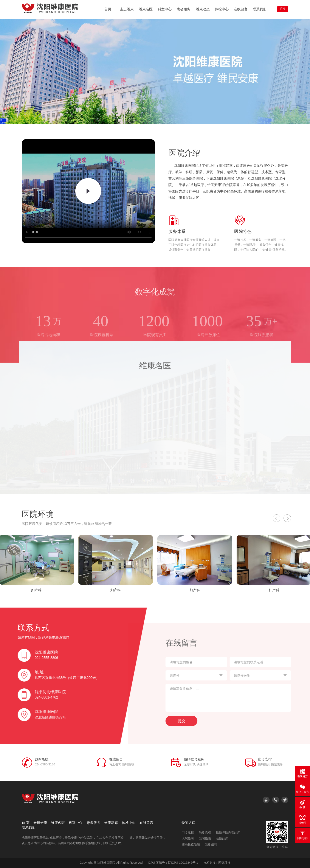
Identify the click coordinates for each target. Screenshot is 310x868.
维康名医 (146, 9)
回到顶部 (302, 835)
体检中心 (222, 9)
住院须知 (222, 838)
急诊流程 (205, 832)
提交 (196, 721)
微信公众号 (302, 789)
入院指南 (188, 838)
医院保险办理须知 (228, 832)
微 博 (302, 804)
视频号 (302, 820)
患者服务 (184, 9)
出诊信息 (211, 844)
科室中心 (165, 9)
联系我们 (260, 9)
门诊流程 (188, 832)
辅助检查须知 (191, 844)
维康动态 (203, 9)
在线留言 (241, 9)
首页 (108, 9)
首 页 (26, 823)
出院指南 (205, 838)
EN (283, 9)
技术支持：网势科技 (217, 863)
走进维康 (127, 9)
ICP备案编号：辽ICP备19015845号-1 (173, 863)
